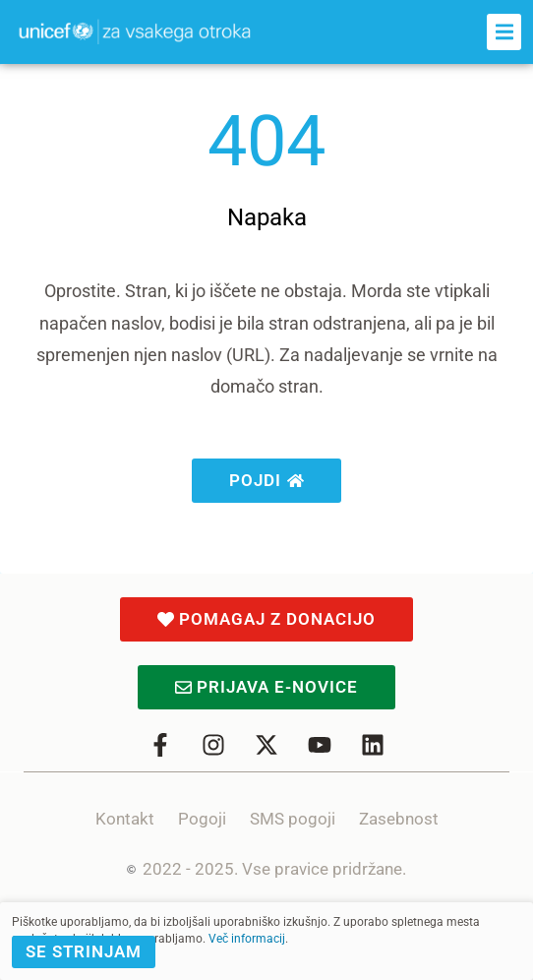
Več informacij (247, 939)
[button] (504, 32)
